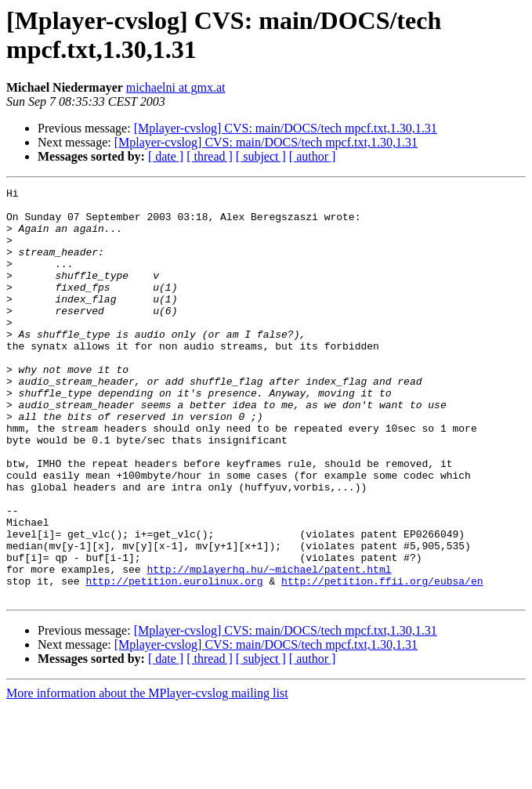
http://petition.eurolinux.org (174, 661)
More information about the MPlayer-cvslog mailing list (147, 775)
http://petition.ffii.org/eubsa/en (382, 661)
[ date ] (166, 156)
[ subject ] (261, 156)
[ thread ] (210, 156)
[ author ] (313, 156)
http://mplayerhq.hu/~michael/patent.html (269, 646)
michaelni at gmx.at (176, 87)
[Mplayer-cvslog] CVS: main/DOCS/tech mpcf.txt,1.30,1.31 (286, 128)
